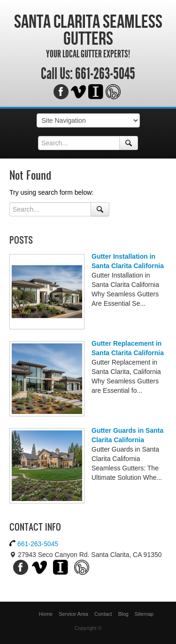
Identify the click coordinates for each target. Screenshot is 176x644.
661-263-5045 (105, 74)
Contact (103, 614)
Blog (123, 614)
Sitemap (144, 614)
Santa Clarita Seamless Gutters (88, 30)
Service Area (73, 614)
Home (46, 614)
